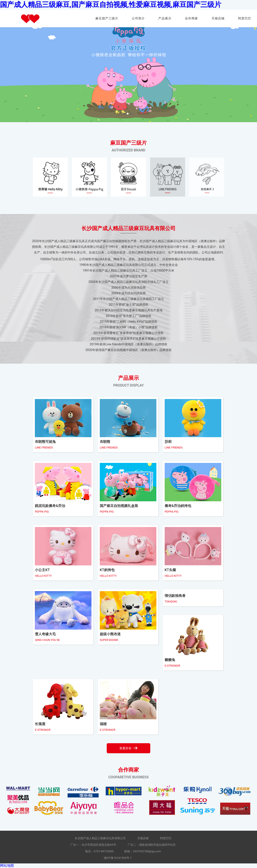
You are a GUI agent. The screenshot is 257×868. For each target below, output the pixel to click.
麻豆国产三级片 (107, 18)
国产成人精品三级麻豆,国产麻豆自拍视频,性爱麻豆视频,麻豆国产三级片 (111, 5)
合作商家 (191, 18)
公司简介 (138, 18)
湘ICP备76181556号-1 (118, 858)
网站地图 (7, 865)
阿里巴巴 (245, 18)
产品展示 (165, 18)
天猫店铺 (218, 18)
